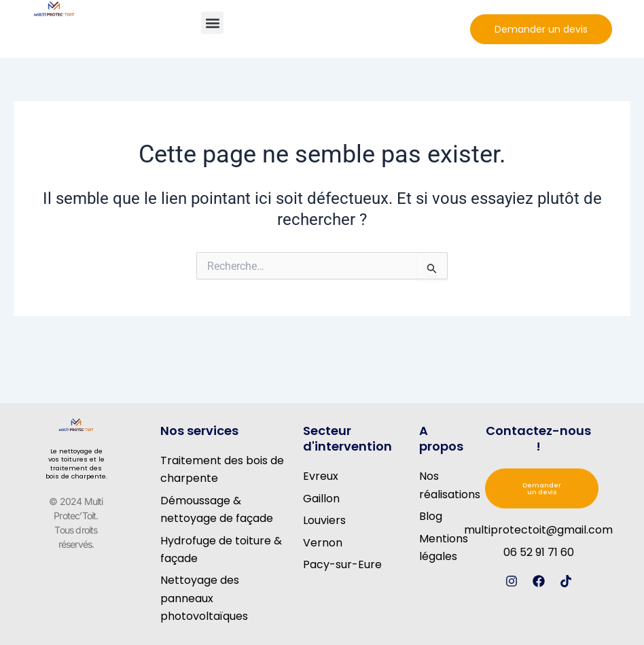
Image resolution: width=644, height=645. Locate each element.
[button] (212, 23)
